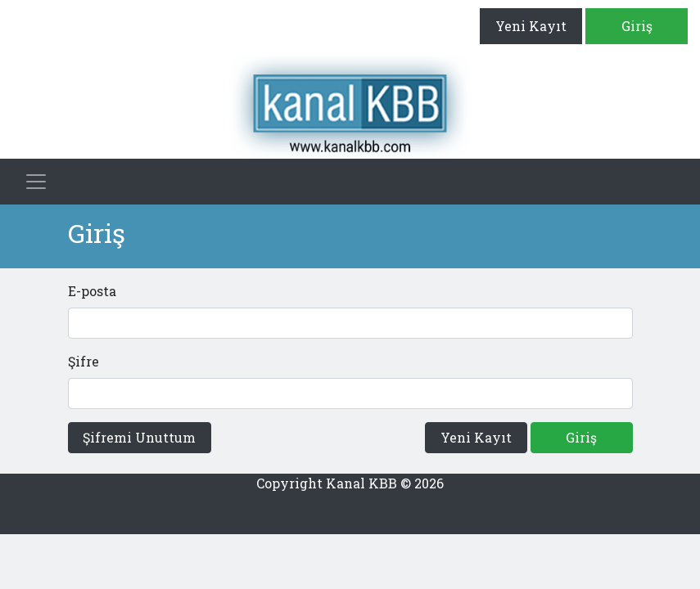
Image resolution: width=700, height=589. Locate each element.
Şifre (84, 361)
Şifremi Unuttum (139, 437)
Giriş (637, 26)
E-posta (92, 291)
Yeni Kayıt (531, 26)
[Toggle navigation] (36, 182)
